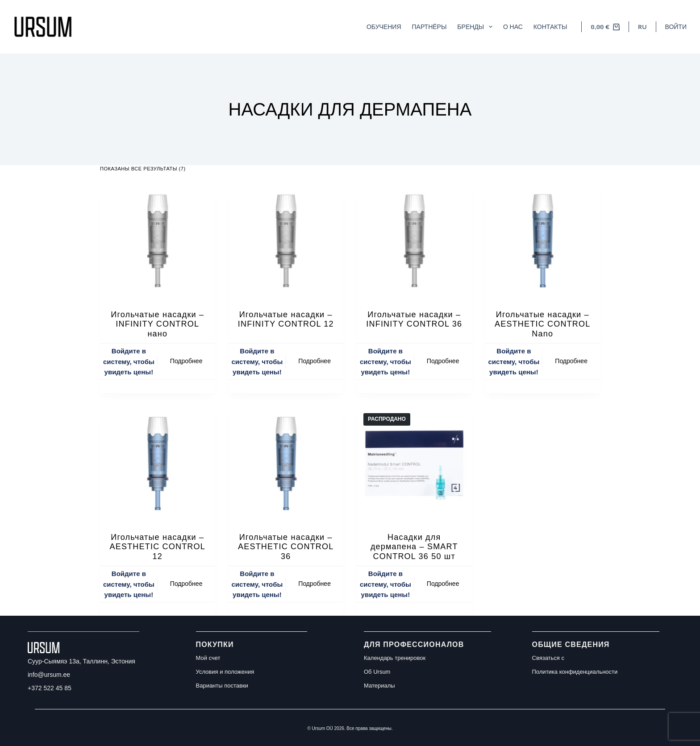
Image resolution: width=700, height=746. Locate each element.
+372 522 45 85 (50, 688)
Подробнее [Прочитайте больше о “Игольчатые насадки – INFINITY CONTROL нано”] (186, 361)
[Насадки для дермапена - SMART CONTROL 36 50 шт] (414, 464)
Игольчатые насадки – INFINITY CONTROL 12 (286, 319)
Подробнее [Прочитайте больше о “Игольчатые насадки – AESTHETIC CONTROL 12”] (186, 584)
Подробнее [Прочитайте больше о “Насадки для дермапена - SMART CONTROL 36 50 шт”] (443, 584)
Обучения (384, 27)
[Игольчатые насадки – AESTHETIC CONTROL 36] (286, 464)
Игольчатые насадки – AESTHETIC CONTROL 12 (158, 547)
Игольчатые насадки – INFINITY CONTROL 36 (414, 319)
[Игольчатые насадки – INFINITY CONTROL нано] (158, 241)
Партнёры (429, 27)
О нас (513, 27)
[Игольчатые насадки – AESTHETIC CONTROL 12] (158, 464)
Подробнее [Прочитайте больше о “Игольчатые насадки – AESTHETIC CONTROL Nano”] (571, 361)
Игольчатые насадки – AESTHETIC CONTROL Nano (542, 324)
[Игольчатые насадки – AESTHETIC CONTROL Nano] (543, 241)
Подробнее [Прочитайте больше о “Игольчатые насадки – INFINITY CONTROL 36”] (443, 361)
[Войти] (676, 27)
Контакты (550, 27)
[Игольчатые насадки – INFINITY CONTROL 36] (414, 241)
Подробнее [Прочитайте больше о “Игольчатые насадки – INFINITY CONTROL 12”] (315, 361)
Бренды (477, 27)
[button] (642, 27)
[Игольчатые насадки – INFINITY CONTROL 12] (286, 241)
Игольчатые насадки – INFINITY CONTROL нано (157, 324)
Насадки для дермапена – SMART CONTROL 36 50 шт (414, 547)
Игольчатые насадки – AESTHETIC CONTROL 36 (286, 547)
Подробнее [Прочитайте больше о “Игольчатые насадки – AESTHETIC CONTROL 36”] (315, 584)
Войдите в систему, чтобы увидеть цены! (129, 361)
